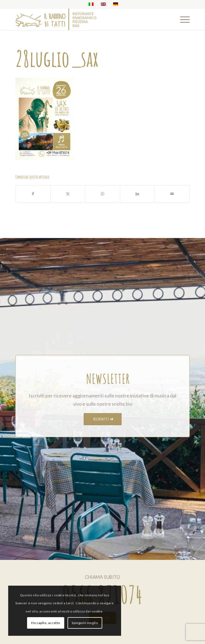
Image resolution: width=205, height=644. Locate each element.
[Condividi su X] (68, 194)
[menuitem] (182, 19)
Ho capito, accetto (46, 623)
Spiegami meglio (85, 623)
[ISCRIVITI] (103, 419)
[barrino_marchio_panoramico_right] (85, 19)
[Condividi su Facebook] (33, 194)
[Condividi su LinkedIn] (137, 194)
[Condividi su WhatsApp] (102, 194)
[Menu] (182, 19)
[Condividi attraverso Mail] (172, 194)
